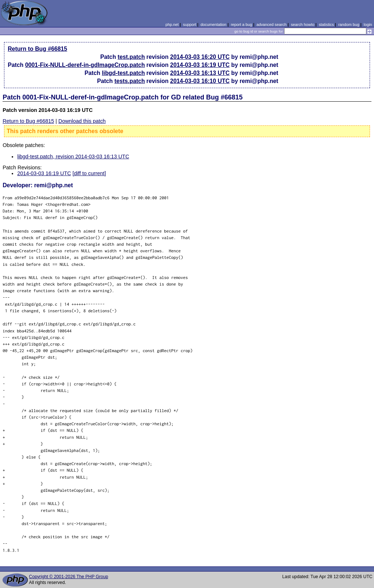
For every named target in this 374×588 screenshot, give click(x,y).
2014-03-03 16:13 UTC (200, 73)
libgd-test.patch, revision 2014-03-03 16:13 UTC (73, 157)
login (368, 24)
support (190, 24)
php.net (172, 24)
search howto (302, 24)
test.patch (131, 57)
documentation (213, 24)
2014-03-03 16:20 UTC (200, 57)
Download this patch (82, 121)
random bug (349, 24)
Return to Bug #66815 (37, 49)
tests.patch (130, 81)
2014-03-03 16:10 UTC (200, 81)
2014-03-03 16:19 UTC (200, 65)
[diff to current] (89, 173)
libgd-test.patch (123, 73)
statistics (326, 24)
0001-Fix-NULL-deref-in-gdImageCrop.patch (85, 65)
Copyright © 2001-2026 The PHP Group (68, 577)
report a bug (241, 24)
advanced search (271, 24)
